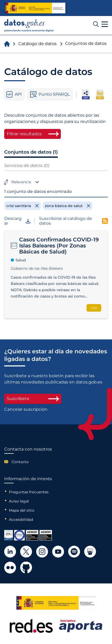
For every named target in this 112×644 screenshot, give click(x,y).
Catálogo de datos (38, 44)
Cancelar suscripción (26, 409)
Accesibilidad (21, 519)
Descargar (17, 221)
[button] (105, 24)
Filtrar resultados (24, 134)
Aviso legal (19, 501)
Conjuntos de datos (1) (31, 152)
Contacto (20, 462)
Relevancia (21, 182)
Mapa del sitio (22, 510)
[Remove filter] (22, 206)
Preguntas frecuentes (29, 492)
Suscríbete (33, 399)
